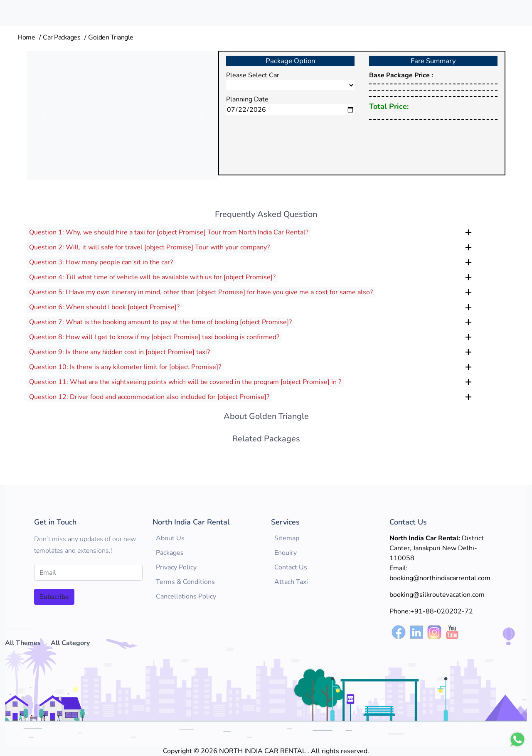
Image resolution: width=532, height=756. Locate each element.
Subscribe (54, 597)
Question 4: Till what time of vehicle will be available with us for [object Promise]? (152, 277)
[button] (44, 115)
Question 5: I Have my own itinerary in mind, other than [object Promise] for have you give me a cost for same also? (201, 292)
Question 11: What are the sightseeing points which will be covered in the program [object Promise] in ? (185, 382)
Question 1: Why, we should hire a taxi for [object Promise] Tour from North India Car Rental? (169, 232)
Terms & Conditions (185, 582)
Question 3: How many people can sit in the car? (101, 262)
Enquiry (286, 553)
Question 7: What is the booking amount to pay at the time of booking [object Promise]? (160, 322)
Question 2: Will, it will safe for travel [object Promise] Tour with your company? (149, 247)
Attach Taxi (291, 582)
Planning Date (247, 99)
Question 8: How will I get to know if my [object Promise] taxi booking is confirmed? (154, 337)
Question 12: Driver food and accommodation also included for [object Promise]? (149, 397)
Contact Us (291, 567)
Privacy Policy (176, 567)
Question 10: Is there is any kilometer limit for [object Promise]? (125, 367)
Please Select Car (253, 75)
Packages (170, 553)
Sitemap (287, 538)
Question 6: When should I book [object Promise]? (104, 307)
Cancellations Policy (186, 596)
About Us (170, 538)
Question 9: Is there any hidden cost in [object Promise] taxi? (119, 352)
